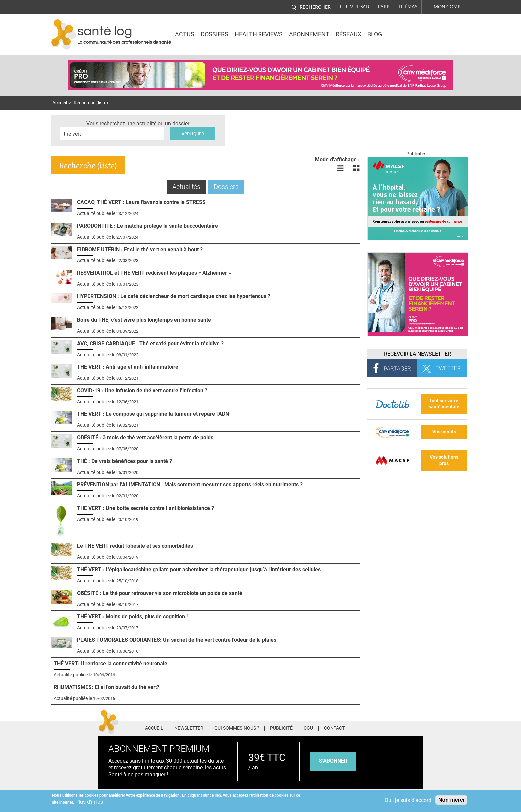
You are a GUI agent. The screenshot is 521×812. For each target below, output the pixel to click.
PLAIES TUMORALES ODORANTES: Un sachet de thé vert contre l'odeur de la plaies (177, 640)
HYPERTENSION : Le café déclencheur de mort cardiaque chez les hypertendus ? (174, 296)
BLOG (375, 34)
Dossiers (214, 34)
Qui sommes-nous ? (237, 728)
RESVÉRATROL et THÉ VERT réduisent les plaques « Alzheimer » (154, 273)
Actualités (189, 187)
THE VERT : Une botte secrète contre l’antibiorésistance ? (146, 508)
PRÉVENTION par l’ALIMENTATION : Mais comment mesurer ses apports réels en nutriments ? (190, 484)
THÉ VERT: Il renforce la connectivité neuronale (111, 664)
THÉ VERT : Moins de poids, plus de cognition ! (132, 616)
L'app (384, 7)
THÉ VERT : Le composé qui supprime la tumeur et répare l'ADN (153, 414)
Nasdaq (411, 30)
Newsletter (189, 728)
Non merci (451, 800)
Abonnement (309, 34)
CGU (308, 728)
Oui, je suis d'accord (408, 800)
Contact (334, 728)
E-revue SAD (355, 7)
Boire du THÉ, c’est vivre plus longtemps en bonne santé (144, 320)
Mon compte (450, 7)
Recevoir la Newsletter (417, 354)
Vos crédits (444, 432)
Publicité (281, 728)
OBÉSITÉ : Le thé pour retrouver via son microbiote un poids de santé (160, 593)
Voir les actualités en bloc (356, 168)
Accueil (60, 103)
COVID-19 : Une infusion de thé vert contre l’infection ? (142, 390)
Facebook (369, 727)
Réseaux (348, 34)
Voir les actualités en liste (340, 168)
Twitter (382, 727)
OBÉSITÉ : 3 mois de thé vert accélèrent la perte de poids (145, 438)
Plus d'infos (89, 802)
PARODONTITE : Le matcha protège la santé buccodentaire (148, 226)
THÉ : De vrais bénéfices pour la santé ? (125, 461)
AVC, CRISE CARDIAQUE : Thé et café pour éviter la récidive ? (150, 344)
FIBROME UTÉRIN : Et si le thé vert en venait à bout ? (140, 249)
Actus (185, 34)
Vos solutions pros (444, 460)
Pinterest (394, 727)
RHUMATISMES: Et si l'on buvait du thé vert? (107, 687)
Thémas (408, 7)
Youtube (419, 727)
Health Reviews (259, 34)
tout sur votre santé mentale (444, 404)
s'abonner (333, 761)
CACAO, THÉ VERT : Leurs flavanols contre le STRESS (141, 202)
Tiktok (407, 727)
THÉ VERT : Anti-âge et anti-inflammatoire (128, 367)
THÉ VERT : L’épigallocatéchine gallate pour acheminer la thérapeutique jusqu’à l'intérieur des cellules (199, 570)
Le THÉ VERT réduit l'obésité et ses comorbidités (135, 546)
